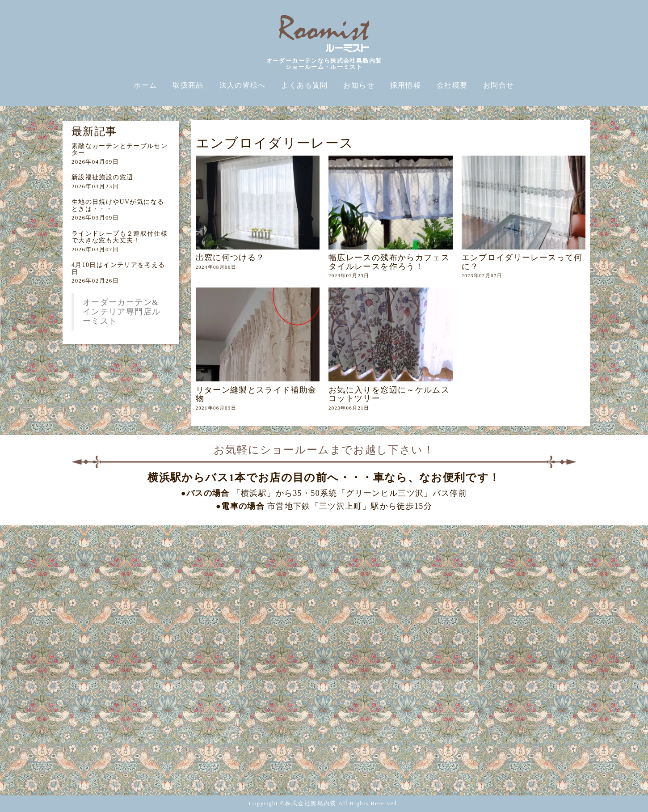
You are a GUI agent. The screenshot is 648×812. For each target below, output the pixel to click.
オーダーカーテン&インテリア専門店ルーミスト (122, 312)
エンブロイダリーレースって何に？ (522, 262)
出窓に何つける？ (230, 258)
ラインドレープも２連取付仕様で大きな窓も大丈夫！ (120, 237)
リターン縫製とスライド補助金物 (256, 394)
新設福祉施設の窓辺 (102, 177)
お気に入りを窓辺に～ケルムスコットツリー (389, 394)
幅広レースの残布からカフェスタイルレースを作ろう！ (389, 262)
